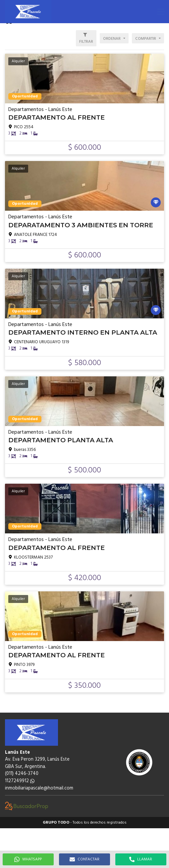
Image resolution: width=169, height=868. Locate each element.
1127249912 (20, 781)
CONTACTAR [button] (84, 859)
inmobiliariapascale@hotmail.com (39, 788)
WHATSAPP (28, 859)
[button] (161, 12)
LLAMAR (141, 859)
